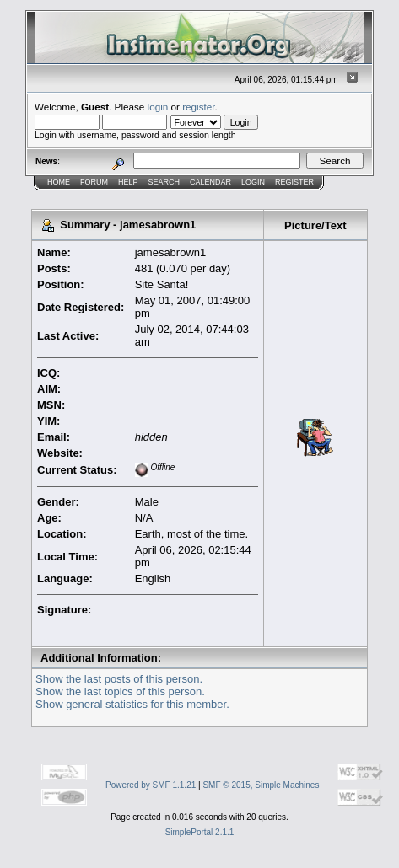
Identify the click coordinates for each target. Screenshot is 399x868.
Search (164, 182)
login (158, 107)
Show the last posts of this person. (119, 679)
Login (253, 182)
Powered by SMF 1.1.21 (151, 785)
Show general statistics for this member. (132, 704)
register (198, 107)
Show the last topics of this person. (120, 691)
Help (128, 182)
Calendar (210, 182)
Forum (94, 182)
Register (294, 182)
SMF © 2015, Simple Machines (261, 785)
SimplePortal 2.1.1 (200, 832)
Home (59, 182)
